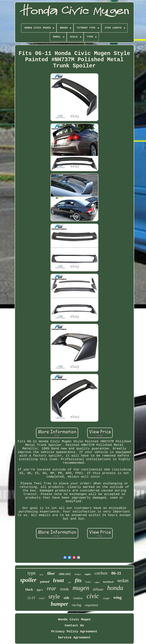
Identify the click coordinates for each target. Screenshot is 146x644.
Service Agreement (74, 638)
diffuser (98, 589)
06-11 (116, 573)
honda (115, 588)
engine (88, 574)
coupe (106, 598)
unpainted (91, 605)
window (78, 598)
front (59, 580)
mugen (81, 588)
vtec (70, 582)
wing (117, 597)
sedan (123, 580)
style (54, 596)
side (67, 598)
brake (88, 582)
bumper (60, 604)
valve (97, 582)
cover (42, 598)
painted (45, 582)
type (32, 573)
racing (77, 605)
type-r (40, 590)
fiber (51, 573)
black (29, 589)
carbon (101, 573)
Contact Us (74, 626)
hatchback (108, 582)
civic (93, 596)
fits (78, 580)
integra (78, 574)
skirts (41, 575)
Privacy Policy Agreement (74, 632)
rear (52, 588)
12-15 (31, 598)
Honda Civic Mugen (74, 620)
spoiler (28, 580)
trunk (64, 589)
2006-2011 (65, 574)
